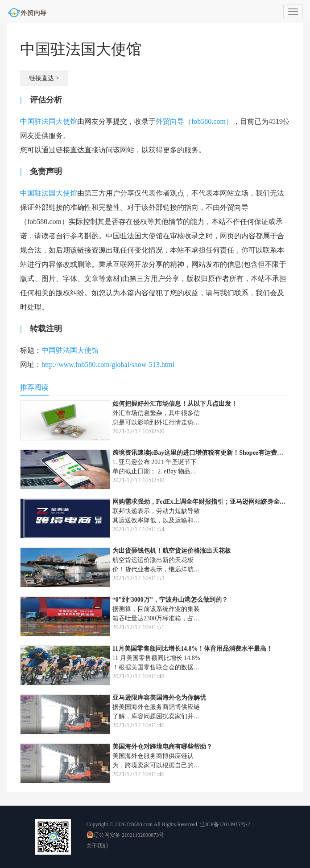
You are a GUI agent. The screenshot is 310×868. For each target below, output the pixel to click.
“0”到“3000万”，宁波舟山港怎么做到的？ (170, 600)
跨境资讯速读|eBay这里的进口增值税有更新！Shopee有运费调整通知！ (210, 453)
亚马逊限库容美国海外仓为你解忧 (159, 698)
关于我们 (97, 846)
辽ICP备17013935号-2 (225, 824)
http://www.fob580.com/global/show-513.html (108, 365)
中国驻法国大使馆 (49, 121)
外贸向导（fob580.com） (194, 121)
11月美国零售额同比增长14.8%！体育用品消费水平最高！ (193, 649)
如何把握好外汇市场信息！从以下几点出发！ (175, 404)
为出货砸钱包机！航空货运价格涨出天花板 (172, 551)
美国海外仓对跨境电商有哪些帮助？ (162, 747)
